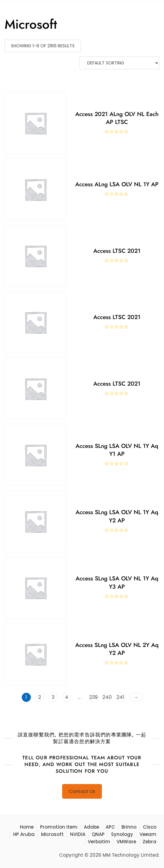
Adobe (91, 827)
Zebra (149, 842)
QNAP (98, 834)
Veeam (148, 834)
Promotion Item (59, 827)
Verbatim (99, 842)
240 (107, 697)
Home (27, 827)
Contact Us (82, 791)
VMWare (126, 842)
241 (120, 697)
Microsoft (52, 834)
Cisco (150, 827)
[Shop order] (119, 63)
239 (93, 697)
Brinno (129, 827)
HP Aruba (24, 834)
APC (110, 827)
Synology (122, 834)
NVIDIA (78, 834)
